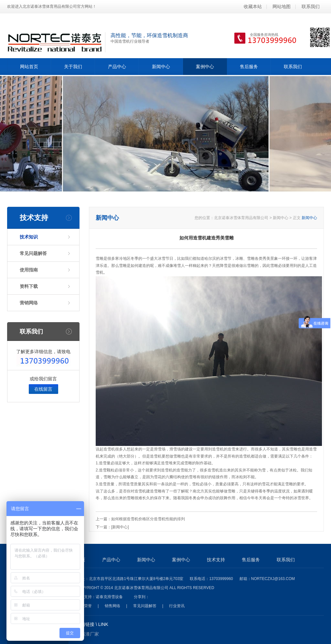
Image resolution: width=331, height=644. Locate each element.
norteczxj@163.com (273, 579)
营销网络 (29, 303)
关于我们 (73, 67)
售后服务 (249, 67)
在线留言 (43, 389)
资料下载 (29, 286)
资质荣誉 (84, 606)
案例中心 (205, 67)
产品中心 (117, 67)
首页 (81, 560)
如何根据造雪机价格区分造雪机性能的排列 (148, 519)
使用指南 (29, 270)
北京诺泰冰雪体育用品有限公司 (241, 218)
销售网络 (112, 606)
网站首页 (29, 67)
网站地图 (282, 6)
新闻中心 (161, 67)
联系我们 (311, 6)
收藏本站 (253, 6)
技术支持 (216, 560)
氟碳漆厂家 (88, 634)
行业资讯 (177, 606)
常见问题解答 (33, 253)
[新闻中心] (120, 527)
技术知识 (29, 237)
